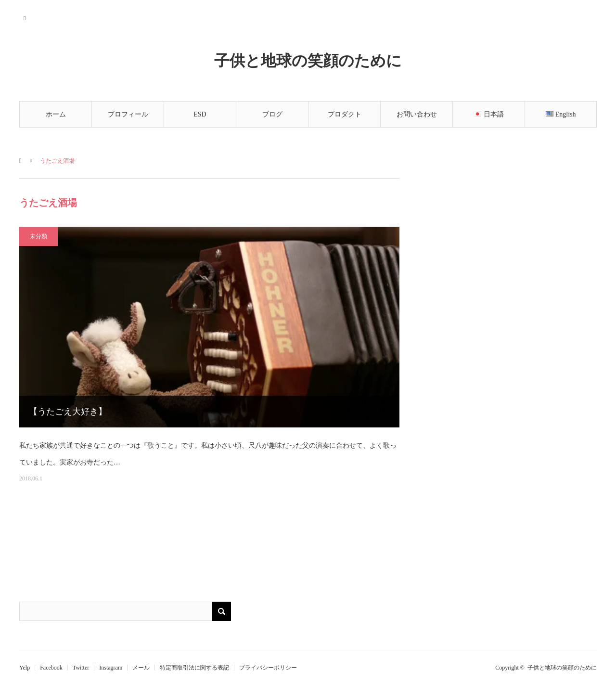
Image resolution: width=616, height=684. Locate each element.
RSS (25, 17)
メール (141, 668)
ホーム (56, 114)
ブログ (272, 114)
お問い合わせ (417, 114)
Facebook (51, 668)
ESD (200, 114)
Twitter (81, 668)
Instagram (111, 668)
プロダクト (345, 114)
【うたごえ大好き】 (68, 412)
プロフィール (128, 114)
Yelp (25, 668)
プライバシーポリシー (268, 668)
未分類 (38, 236)
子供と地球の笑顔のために (308, 60)
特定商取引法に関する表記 (194, 668)
